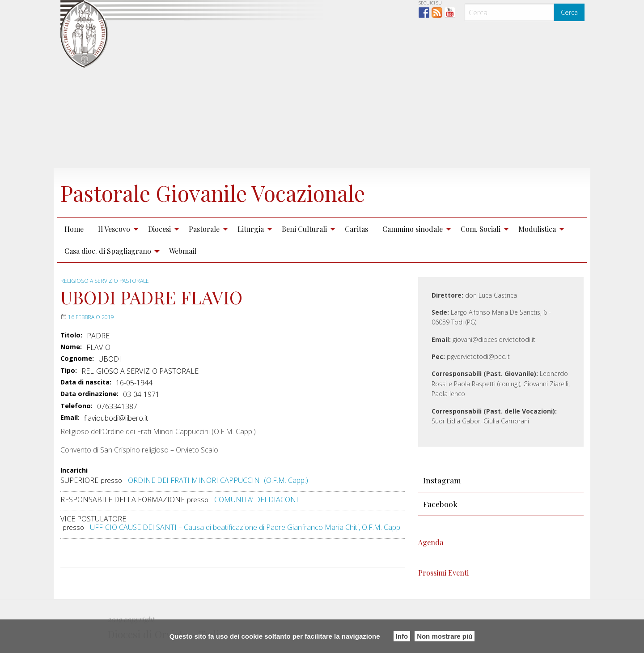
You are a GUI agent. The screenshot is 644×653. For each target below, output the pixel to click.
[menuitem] (74, 229)
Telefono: (76, 406)
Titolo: (71, 335)
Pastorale (204, 229)
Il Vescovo (114, 229)
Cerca (569, 12)
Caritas (356, 229)
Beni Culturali (304, 229)
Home (74, 229)
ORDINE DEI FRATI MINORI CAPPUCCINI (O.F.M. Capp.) (218, 480)
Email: (70, 418)
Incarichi (74, 471)
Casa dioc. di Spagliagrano (108, 251)
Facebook (440, 504)
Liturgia (251, 229)
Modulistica (537, 229)
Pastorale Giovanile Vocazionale (213, 193)
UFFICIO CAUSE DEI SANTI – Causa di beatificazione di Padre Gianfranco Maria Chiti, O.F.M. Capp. (246, 527)
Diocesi (159, 229)
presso (111, 480)
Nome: (71, 347)
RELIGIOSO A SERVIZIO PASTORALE (105, 281)
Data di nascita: (86, 382)
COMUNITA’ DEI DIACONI (256, 499)
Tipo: (69, 371)
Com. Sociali (481, 229)
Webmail (183, 251)
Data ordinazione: (89, 394)
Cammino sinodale (413, 229)
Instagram (442, 480)
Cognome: (77, 359)
